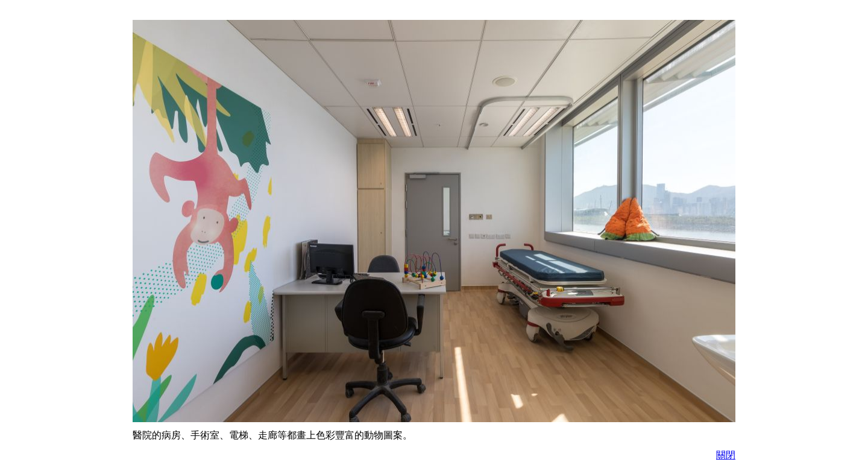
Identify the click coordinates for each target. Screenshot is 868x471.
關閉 (726, 455)
